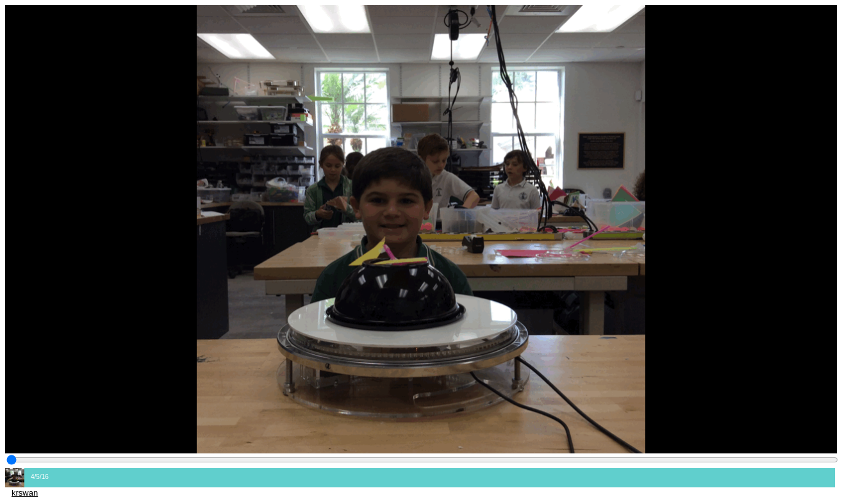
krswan (25, 493)
